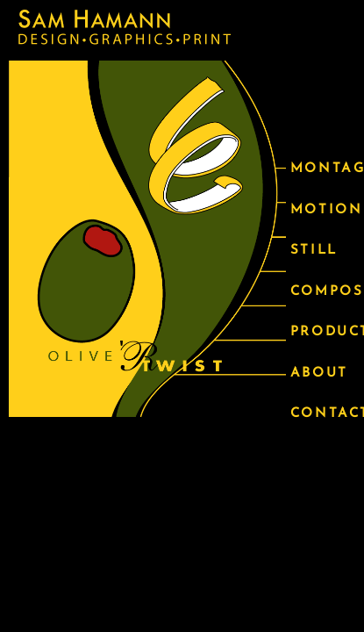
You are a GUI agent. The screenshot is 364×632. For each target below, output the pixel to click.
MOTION (323, 210)
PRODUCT (323, 332)
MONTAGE (323, 169)
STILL (314, 251)
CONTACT (323, 414)
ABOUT (319, 373)
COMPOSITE (323, 292)
